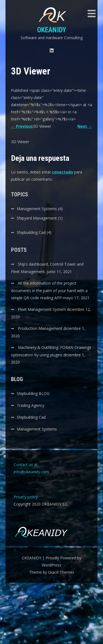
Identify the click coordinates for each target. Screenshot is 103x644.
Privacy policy (26, 497)
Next (85, 126)
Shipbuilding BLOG (33, 393)
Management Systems (37, 209)
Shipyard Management (37, 218)
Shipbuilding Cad (31, 232)
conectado (62, 172)
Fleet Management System (42, 309)
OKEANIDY (52, 30)
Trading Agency (30, 405)
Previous (22, 126)
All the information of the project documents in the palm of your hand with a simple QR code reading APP (49, 290)
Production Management (40, 328)
